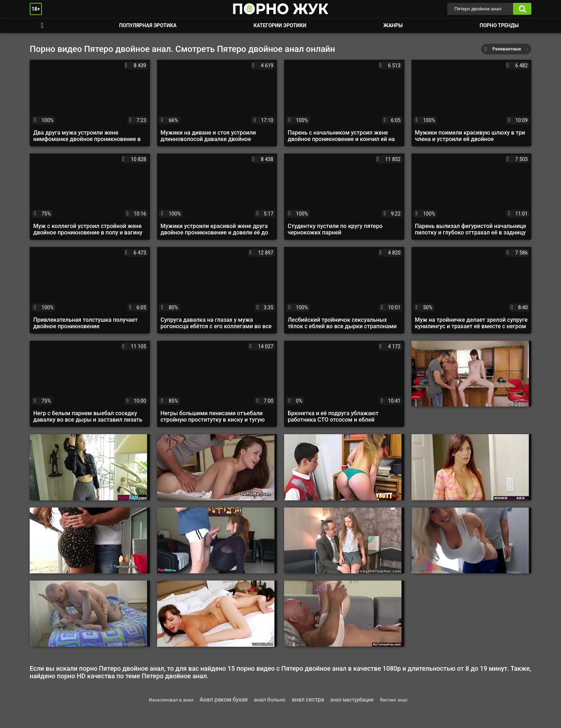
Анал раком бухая (224, 700)
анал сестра (308, 700)
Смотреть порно (42, 26)
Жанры (393, 25)
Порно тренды (499, 25)
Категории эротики (280, 25)
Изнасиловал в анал (171, 700)
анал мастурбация (352, 700)
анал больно (270, 700)
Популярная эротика (148, 25)
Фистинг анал (393, 700)
